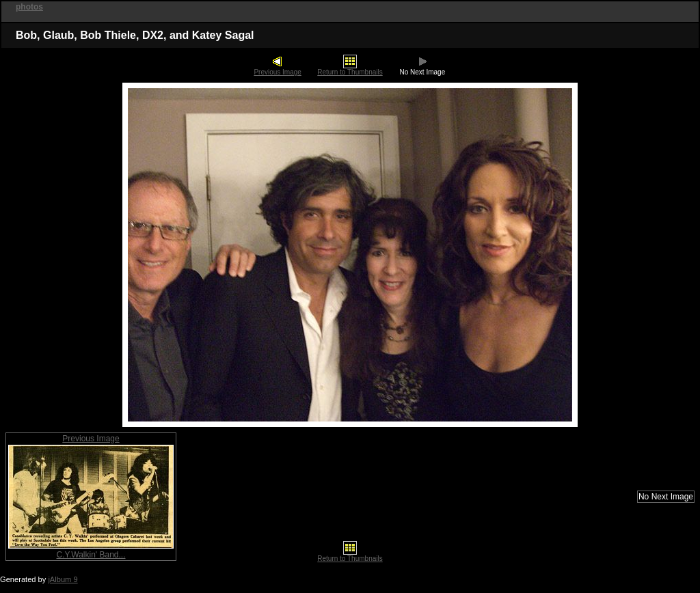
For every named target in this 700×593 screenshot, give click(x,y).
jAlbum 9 (63, 579)
